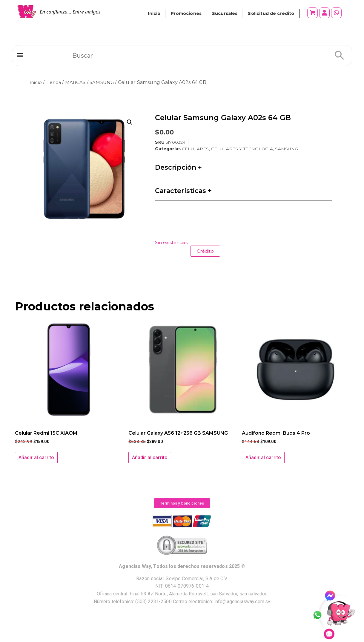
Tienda (54, 82)
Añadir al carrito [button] (36, 458)
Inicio (154, 13)
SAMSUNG (105, 82)
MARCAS (77, 82)
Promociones (186, 13)
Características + (183, 191)
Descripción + (178, 167)
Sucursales (225, 13)
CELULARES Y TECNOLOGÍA (242, 149)
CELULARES (195, 149)
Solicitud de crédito (271, 13)
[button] (20, 56)
